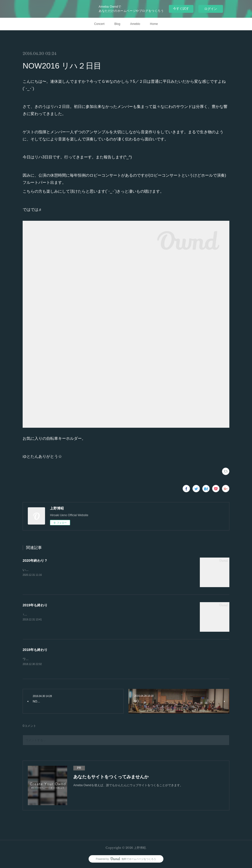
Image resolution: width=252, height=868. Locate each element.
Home (154, 24)
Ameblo (135, 24)
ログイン (211, 9)
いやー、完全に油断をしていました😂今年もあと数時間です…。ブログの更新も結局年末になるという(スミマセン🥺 (101, 570)
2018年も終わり (35, 650)
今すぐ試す (181, 9)
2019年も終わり (35, 605)
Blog (117, 24)
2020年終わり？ (35, 561)
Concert (99, 24)
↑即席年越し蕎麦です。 (38, 614)
